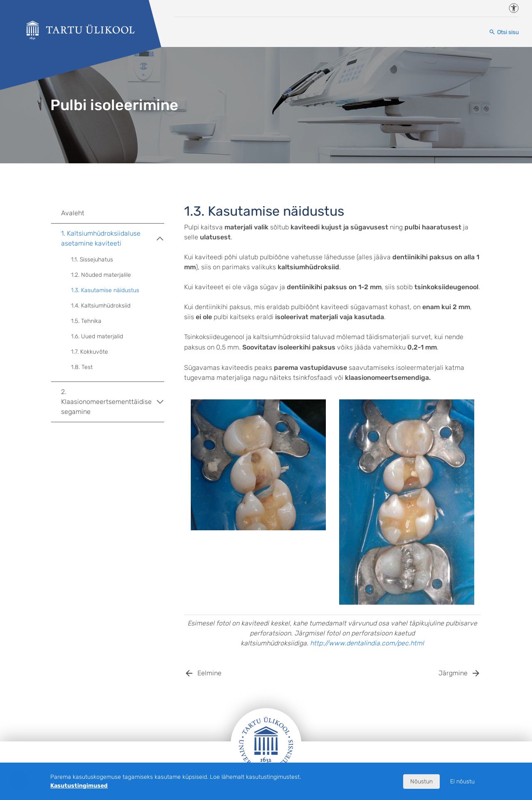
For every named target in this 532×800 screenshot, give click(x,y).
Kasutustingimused (79, 786)
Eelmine (209, 673)
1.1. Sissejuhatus (92, 260)
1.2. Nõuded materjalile (101, 275)
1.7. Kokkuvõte (90, 352)
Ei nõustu (462, 782)
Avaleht (73, 213)
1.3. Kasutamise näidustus (105, 290)
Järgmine (453, 673)
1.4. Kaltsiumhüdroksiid (101, 306)
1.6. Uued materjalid (97, 336)
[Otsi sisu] (504, 32)
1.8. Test (82, 367)
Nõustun (421, 782)
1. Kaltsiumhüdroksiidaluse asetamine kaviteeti (113, 238)
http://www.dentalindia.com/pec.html (367, 643)
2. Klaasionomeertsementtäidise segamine (113, 402)
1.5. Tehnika (86, 321)
